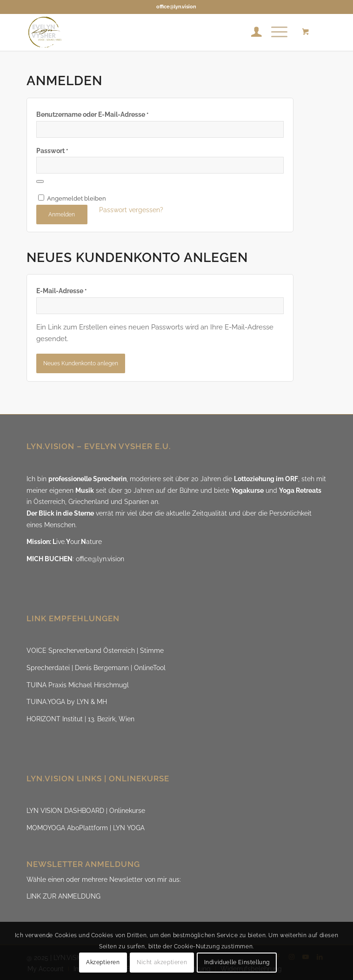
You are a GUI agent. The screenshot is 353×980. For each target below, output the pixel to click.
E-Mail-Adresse (61, 291)
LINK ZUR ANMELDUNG (63, 896)
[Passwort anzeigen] (40, 181)
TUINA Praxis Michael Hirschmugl (78, 685)
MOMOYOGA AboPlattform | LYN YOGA (86, 828)
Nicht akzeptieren (162, 962)
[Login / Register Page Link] (252, 32)
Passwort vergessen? (131, 210)
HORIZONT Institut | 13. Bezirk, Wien (80, 719)
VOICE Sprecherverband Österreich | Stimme (95, 651)
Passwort (52, 151)
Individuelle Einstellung (237, 962)
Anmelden (62, 215)
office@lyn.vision (176, 7)
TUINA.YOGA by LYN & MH (67, 702)
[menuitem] (252, 32)
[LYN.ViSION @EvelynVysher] (147, 32)
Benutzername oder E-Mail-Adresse (92, 114)
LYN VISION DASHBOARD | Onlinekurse (86, 811)
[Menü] (275, 32)
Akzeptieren (103, 962)
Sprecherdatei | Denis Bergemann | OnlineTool (96, 668)
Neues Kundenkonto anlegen (81, 363)
